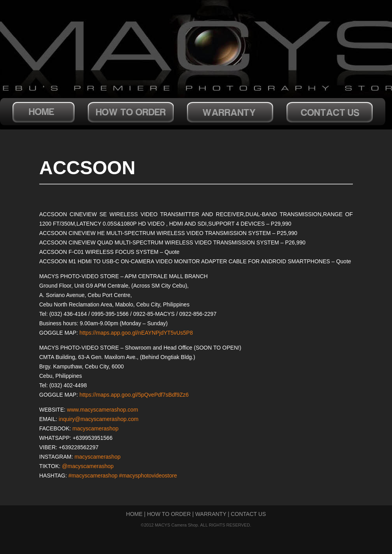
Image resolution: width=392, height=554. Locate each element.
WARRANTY (211, 514)
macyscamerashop (96, 428)
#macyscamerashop (93, 476)
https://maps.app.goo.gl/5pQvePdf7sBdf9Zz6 (134, 395)
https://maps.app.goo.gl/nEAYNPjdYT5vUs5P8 (136, 333)
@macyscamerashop (88, 466)
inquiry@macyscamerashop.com (99, 419)
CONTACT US (249, 514)
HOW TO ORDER (169, 514)
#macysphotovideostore (148, 476)
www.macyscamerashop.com (103, 410)
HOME (134, 514)
